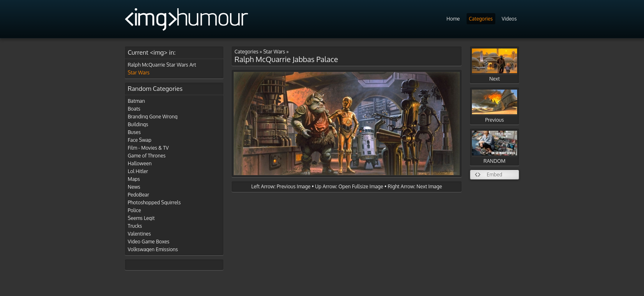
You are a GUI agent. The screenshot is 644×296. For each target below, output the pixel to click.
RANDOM (494, 147)
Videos (509, 19)
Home (453, 19)
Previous (494, 106)
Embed (494, 175)
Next (494, 65)
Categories (481, 19)
